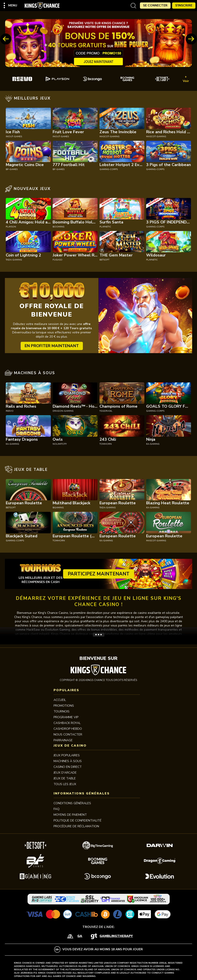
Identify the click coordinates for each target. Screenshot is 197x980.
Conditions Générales (72, 803)
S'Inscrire (184, 5)
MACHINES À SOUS (68, 761)
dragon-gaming (63, 411)
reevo (10, 411)
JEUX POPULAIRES (67, 755)
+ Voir (186, 79)
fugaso (58, 260)
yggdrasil (106, 411)
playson (11, 227)
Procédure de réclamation (76, 826)
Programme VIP (66, 717)
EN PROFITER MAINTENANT (52, 346)
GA (80, 936)
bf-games (12, 169)
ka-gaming (12, 444)
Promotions (64, 706)
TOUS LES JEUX (65, 784)
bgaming (58, 508)
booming (59, 227)
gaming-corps (109, 169)
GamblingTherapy (116, 936)
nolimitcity (60, 444)
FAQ (57, 809)
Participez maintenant (99, 574)
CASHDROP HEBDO (68, 729)
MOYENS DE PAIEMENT (70, 815)
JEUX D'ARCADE (65, 773)
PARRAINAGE (63, 740)
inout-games (14, 137)
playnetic (105, 227)
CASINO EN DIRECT (68, 767)
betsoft (104, 260)
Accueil (60, 700)
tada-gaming (14, 260)
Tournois (62, 711)
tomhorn (106, 444)
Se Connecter (155, 5)
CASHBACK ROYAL (67, 723)
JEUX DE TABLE (65, 778)
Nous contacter (68, 735)
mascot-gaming (109, 137)
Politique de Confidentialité (78, 821)
